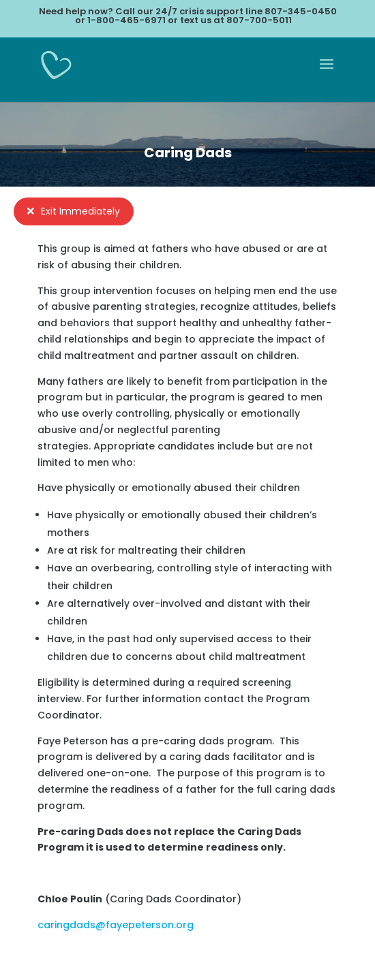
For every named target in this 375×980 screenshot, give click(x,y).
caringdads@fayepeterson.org (116, 925)
